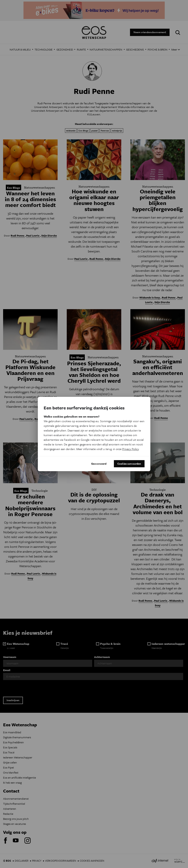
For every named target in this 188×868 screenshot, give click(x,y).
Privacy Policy (130, 449)
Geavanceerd (99, 464)
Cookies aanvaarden (129, 464)
